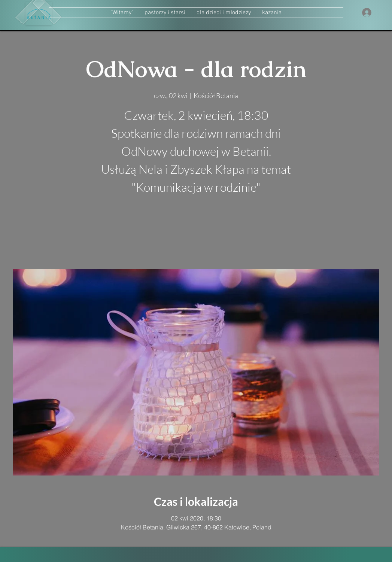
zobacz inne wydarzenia (196, 233)
